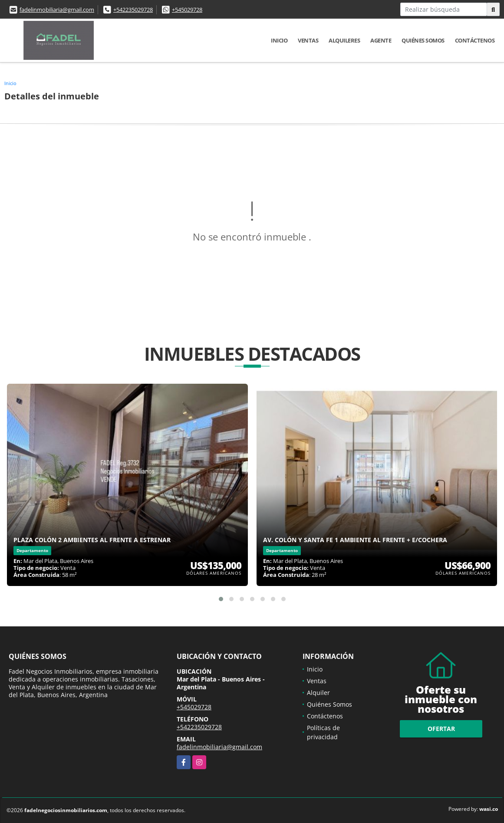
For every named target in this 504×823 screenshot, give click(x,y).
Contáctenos (475, 40)
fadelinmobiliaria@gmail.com (57, 10)
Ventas (308, 40)
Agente (381, 40)
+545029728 (187, 10)
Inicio (279, 40)
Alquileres (344, 40)
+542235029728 (133, 10)
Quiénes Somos (423, 40)
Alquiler (318, 693)
